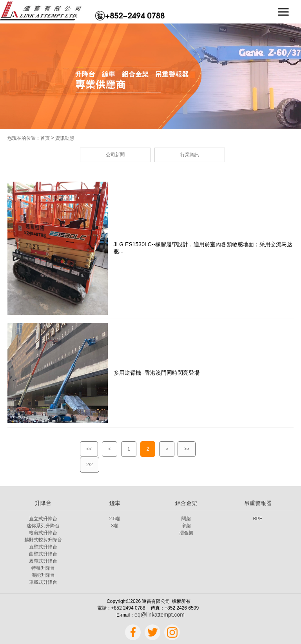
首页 (45, 138)
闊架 (186, 519)
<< (89, 449)
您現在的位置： (24, 138)
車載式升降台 (43, 582)
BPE (258, 519)
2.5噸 (115, 519)
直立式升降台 (43, 519)
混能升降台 (43, 575)
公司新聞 (115, 155)
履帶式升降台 (43, 561)
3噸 (115, 526)
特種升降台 (43, 568)
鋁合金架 (186, 503)
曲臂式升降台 (43, 554)
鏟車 (115, 503)
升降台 (43, 503)
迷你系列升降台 (43, 526)
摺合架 (186, 533)
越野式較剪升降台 (43, 540)
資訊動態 (65, 138)
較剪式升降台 (43, 533)
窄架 (186, 526)
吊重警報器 (258, 503)
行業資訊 (190, 155)
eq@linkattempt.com (160, 615)
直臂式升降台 (43, 547)
